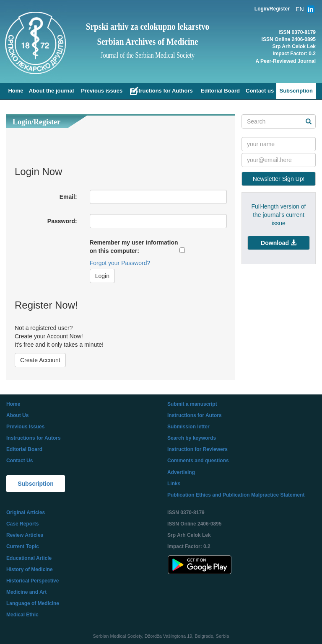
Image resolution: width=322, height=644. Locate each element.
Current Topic (23, 546)
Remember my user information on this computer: (134, 247)
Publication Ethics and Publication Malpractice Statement (236, 495)
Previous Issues (25, 427)
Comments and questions (198, 461)
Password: (62, 221)
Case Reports (22, 524)
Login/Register (272, 9)
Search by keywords (192, 438)
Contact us (260, 91)
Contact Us (19, 461)
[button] (279, 243)
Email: (68, 197)
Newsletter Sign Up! (279, 179)
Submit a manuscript (192, 404)
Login (102, 276)
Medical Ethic (22, 615)
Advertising (181, 472)
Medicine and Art (26, 592)
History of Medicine (30, 569)
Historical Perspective (32, 581)
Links (174, 484)
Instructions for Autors (34, 438)
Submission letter (188, 427)
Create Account (40, 360)
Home (16, 91)
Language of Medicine (33, 603)
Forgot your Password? (120, 263)
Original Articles (26, 513)
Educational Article (29, 558)
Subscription (296, 91)
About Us (17, 415)
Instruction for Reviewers (197, 449)
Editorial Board (220, 91)
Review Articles (25, 535)
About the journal (52, 91)
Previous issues (102, 91)
